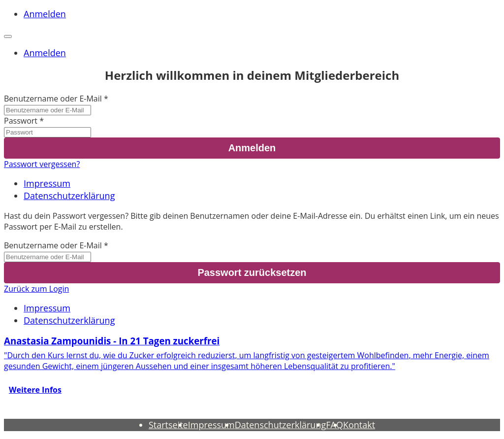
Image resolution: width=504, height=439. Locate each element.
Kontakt (359, 425)
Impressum (47, 183)
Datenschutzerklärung (69, 196)
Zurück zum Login (36, 289)
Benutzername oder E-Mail (53, 99)
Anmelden (45, 14)
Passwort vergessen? (42, 164)
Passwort (21, 121)
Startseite (168, 425)
